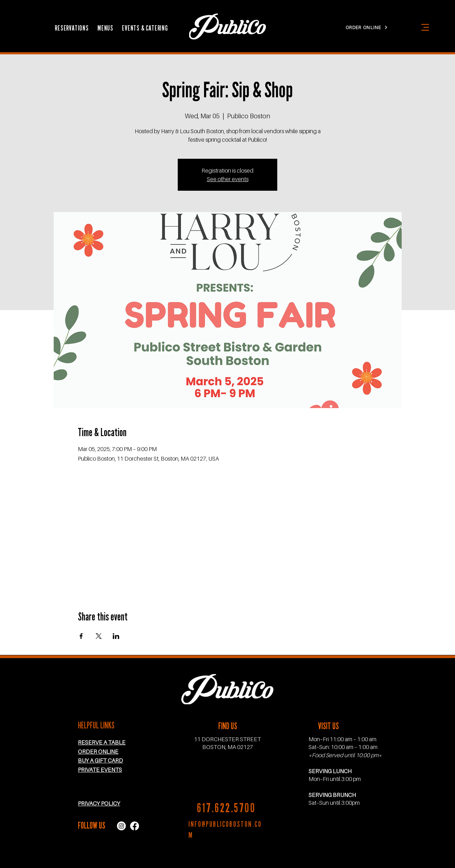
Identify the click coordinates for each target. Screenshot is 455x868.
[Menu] (425, 27)
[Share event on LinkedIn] (116, 636)
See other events (228, 179)
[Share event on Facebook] (81, 636)
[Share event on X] (99, 636)
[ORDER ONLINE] (367, 27)
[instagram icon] (121, 826)
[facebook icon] (135, 826)
